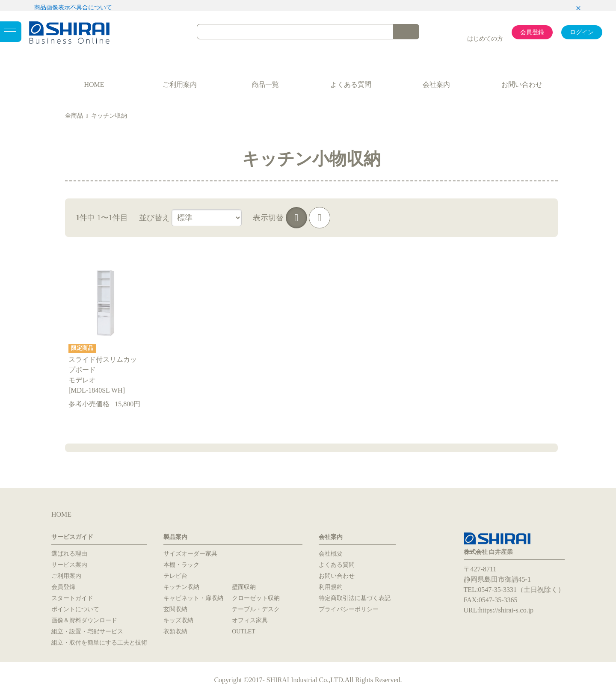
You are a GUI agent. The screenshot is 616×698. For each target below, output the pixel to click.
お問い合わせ (522, 84)
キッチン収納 (109, 116)
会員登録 (532, 32)
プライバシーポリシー (349, 609)
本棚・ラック (181, 565)
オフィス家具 (250, 620)
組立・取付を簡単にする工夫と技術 (99, 643)
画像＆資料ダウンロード (84, 620)
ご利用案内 (180, 84)
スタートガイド (72, 598)
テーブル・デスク (256, 609)
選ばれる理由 (69, 554)
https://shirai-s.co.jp (506, 610)
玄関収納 (175, 609)
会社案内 (436, 84)
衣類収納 (175, 631)
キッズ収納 (178, 620)
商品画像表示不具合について (73, 7)
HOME (94, 84)
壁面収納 (244, 587)
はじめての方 (485, 39)
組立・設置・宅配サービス (87, 631)
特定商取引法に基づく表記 (355, 598)
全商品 (74, 116)
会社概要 (331, 554)
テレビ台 (175, 576)
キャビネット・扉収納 (193, 598)
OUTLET (243, 631)
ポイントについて (75, 609)
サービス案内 (69, 565)
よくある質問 (351, 84)
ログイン (582, 32)
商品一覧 (265, 84)
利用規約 (331, 587)
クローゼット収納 (256, 598)
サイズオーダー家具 (190, 554)
